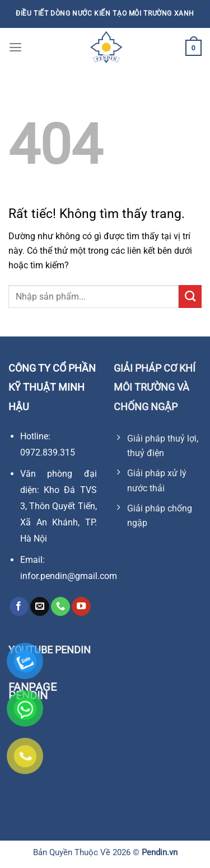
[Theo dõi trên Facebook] (19, 607)
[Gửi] (190, 296)
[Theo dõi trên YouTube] (81, 607)
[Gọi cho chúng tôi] (60, 607)
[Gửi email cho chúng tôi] (40, 607)
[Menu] (15, 48)
